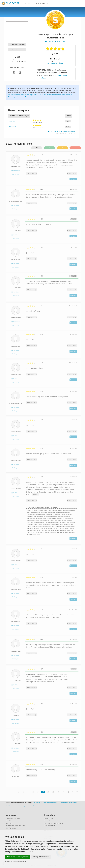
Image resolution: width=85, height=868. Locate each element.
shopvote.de (13, 121)
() (72, 173)
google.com (12, 127)
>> (77, 792)
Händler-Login (48, 818)
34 (28, 792)
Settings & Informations (41, 857)
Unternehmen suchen (41, 3)
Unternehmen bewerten (17, 45)
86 (37, 148)
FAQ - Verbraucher (11, 828)
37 (43, 792)
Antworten (73, 179)
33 (23, 792)
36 (38, 792)
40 (58, 792)
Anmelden (9, 821)
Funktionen (28, 3)
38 (48, 792)
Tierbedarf (50, 41)
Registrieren (10, 823)
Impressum (9, 861)
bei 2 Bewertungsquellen (55, 64)
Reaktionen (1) (32, 500)
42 (68, 792)
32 (18, 792)
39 (53, 792)
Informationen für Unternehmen (54, 823)
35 (33, 792)
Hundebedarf (60, 41)
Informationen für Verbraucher (15, 826)
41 (63, 792)
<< (9, 792)
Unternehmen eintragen (52, 821)
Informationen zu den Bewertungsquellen (62, 131)
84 (50, 148)
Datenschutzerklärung (20, 861)
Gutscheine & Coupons (13, 818)
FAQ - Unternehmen (50, 826)
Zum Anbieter (17, 50)
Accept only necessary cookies (18, 857)
